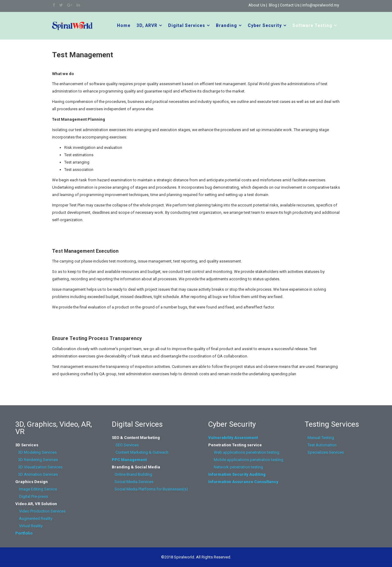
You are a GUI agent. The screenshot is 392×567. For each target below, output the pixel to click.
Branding (226, 25)
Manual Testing (320, 438)
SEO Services (127, 445)
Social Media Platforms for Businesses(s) (150, 489)
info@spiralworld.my (321, 5)
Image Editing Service (36, 489)
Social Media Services (134, 482)
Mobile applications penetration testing (246, 460)
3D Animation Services (38, 474)
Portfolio (24, 533)
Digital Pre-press (32, 496)
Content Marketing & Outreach (140, 452)
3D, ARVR (147, 25)
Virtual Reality (29, 526)
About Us (257, 5)
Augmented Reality (34, 518)
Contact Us (290, 5)
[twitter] (61, 5)
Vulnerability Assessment (233, 438)
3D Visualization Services (39, 467)
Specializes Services (325, 452)
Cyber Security (265, 25)
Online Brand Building (133, 474)
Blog (273, 5)
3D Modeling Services (36, 452)
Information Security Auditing (237, 474)
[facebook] (54, 5)
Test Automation (322, 445)
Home (124, 25)
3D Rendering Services (37, 460)
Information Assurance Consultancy (243, 482)
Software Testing (312, 25)
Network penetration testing (238, 467)
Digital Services (187, 25)
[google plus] (70, 5)
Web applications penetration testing (244, 452)
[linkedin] (78, 5)
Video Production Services (41, 511)
